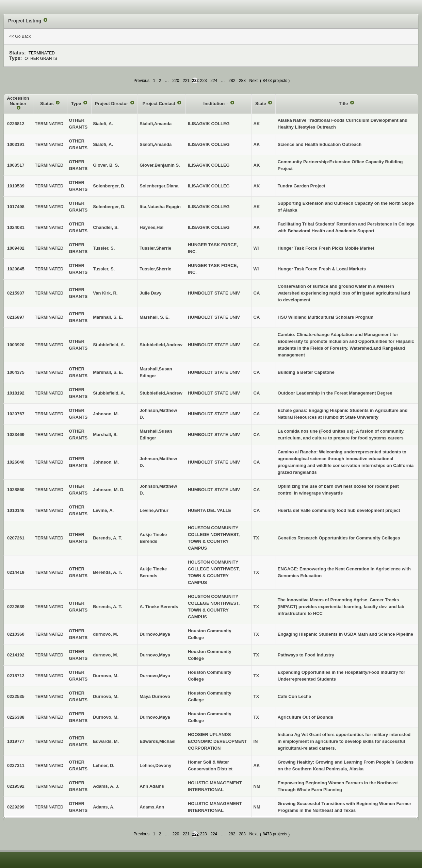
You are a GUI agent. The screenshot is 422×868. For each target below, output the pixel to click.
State (261, 104)
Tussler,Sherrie (155, 248)
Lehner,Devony (155, 765)
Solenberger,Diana (159, 186)
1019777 (16, 741)
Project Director (112, 104)
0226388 (16, 717)
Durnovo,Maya (155, 634)
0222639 (16, 607)
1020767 (16, 414)
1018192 (16, 393)
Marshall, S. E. (155, 317)
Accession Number (18, 101)
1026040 (16, 462)
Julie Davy (150, 293)
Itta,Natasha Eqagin (160, 207)
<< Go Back (20, 36)
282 (232, 81)
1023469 (16, 435)
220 (176, 81)
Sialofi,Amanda (156, 124)
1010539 (16, 186)
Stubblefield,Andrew (161, 345)
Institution (214, 104)
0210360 (16, 634)
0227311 (16, 765)
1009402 (16, 248)
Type (77, 104)
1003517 (16, 165)
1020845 (16, 269)
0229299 (16, 807)
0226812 (16, 124)
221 (186, 81)
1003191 (16, 144)
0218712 (16, 676)
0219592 (16, 786)
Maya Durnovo (155, 696)
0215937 (16, 293)
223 (204, 81)
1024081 (16, 227)
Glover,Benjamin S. (160, 165)
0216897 (16, 317)
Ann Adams (152, 786)
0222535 (16, 696)
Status (47, 104)
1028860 (16, 490)
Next (253, 81)
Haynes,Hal (151, 227)
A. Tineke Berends (159, 607)
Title (344, 104)
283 (242, 81)
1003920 (16, 345)
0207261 (16, 538)
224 (214, 81)
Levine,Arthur (154, 510)
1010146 (16, 510)
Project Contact (160, 104)
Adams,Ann (152, 807)
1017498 (16, 207)
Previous (141, 81)
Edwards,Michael (157, 741)
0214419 (16, 572)
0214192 (16, 655)
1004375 (16, 372)
